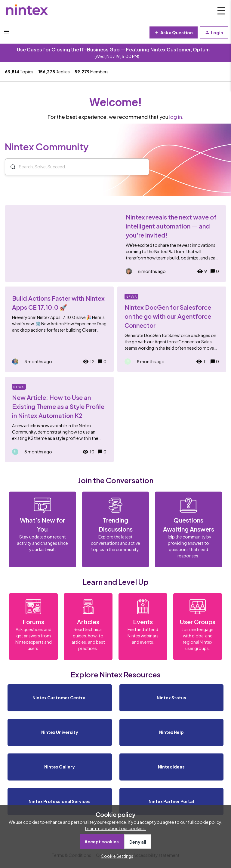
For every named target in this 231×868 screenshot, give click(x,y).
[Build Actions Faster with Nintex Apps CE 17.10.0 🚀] (59, 329)
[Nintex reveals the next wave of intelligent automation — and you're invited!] (115, 244)
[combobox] (77, 167)
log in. (176, 117)
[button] (115, 856)
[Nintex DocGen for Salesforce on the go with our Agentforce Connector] (172, 329)
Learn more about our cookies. (115, 828)
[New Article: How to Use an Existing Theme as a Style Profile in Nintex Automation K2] (59, 419)
